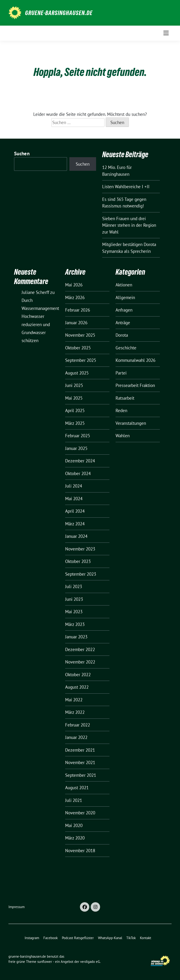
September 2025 (81, 360)
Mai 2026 (74, 285)
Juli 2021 (74, 800)
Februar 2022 (78, 725)
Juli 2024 (74, 486)
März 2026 (75, 297)
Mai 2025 (74, 398)
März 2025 (75, 423)
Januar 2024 (76, 536)
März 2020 (75, 838)
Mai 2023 (74, 612)
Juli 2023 (74, 586)
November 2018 (80, 851)
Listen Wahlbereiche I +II (126, 187)
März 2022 (75, 712)
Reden (121, 410)
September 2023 (81, 574)
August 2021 (77, 788)
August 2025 (77, 373)
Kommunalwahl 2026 (135, 360)
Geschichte (126, 348)
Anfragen (124, 310)
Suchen (22, 154)
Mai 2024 (74, 499)
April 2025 (75, 410)
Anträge (123, 323)
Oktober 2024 (78, 473)
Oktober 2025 (78, 348)
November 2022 (80, 662)
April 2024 (75, 511)
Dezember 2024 (80, 461)
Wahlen (123, 436)
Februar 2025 (78, 436)
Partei (121, 373)
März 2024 (75, 524)
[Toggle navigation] (166, 33)
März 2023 (75, 624)
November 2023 (80, 549)
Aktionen (124, 285)
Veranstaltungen (131, 423)
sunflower (45, 962)
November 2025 (80, 335)
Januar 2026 (76, 323)
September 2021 (81, 775)
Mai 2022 (74, 700)
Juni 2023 (74, 599)
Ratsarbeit (125, 398)
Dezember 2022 (80, 649)
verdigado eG (90, 962)
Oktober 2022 (78, 675)
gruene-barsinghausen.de (59, 13)
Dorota (122, 335)
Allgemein (125, 297)
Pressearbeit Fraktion (135, 385)
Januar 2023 (76, 637)
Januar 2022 (76, 737)
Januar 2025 (76, 448)
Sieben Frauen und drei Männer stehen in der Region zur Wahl (129, 225)
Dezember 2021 (80, 750)
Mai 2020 (74, 825)
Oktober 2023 (78, 561)
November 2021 (80, 762)
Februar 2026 (78, 310)
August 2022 (77, 687)
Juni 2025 (74, 385)
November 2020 (80, 813)
